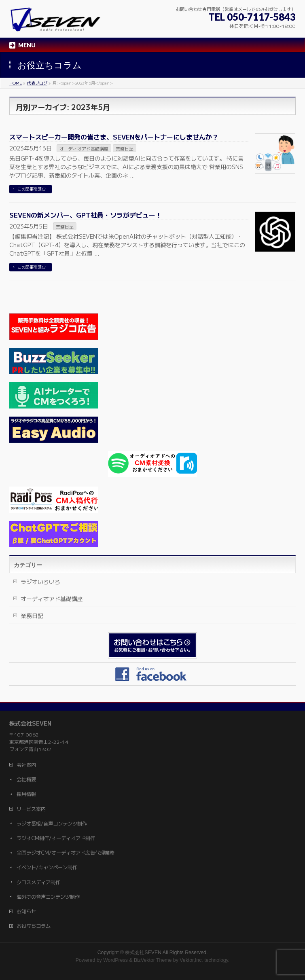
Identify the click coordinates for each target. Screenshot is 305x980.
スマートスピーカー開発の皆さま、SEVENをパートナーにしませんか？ (114, 137)
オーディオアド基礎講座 (84, 148)
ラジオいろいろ (40, 582)
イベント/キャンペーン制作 (47, 867)
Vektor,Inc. (191, 960)
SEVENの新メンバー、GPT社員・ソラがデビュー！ (86, 215)
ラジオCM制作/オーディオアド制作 (56, 838)
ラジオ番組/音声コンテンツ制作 (52, 823)
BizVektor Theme (153, 960)
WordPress (115, 960)
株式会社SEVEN (143, 952)
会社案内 (26, 765)
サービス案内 (31, 809)
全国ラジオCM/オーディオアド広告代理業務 (66, 853)
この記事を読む (32, 189)
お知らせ (26, 911)
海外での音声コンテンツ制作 (48, 897)
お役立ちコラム (34, 926)
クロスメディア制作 (38, 882)
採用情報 (26, 794)
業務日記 (125, 148)
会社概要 (26, 779)
